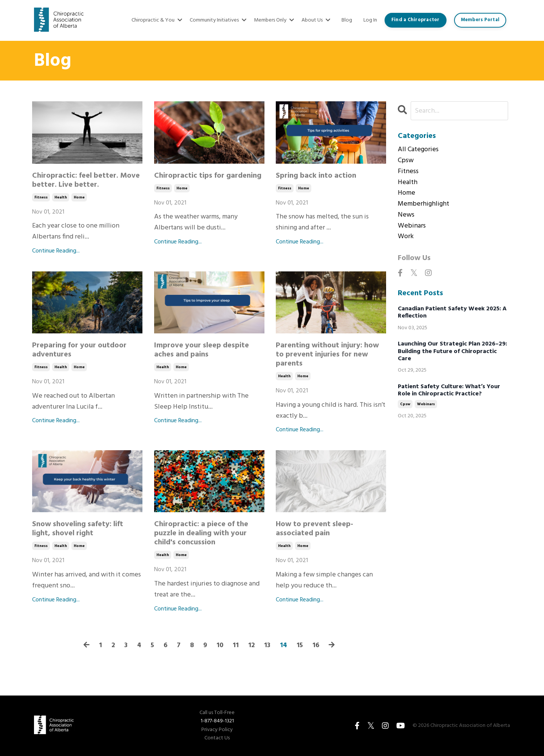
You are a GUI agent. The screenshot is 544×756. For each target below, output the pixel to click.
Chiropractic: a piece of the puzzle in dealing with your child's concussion (201, 533)
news (406, 215)
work (406, 237)
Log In (370, 20)
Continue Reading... (56, 251)
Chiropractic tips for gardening (208, 176)
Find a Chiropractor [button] (416, 20)
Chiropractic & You (157, 20)
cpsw (406, 161)
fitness (41, 197)
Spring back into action (316, 176)
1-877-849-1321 (217, 721)
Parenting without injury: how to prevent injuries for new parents (327, 355)
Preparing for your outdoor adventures (79, 350)
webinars (412, 226)
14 (284, 646)
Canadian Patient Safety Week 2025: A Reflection (452, 313)
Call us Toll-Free (217, 713)
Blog (347, 20)
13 (267, 646)
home (79, 197)
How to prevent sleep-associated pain (314, 529)
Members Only (274, 20)
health (61, 197)
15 (300, 646)
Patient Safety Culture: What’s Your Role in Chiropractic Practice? (449, 390)
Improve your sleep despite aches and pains (202, 350)
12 (251, 646)
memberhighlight (423, 204)
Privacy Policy (217, 730)
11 (236, 646)
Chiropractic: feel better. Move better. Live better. (86, 180)
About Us (316, 20)
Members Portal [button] (480, 20)
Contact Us (217, 738)
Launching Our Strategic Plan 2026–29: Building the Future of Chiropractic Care (452, 352)
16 (316, 646)
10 (220, 646)
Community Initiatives (218, 20)
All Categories (418, 150)
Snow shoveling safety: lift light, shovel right (78, 529)
